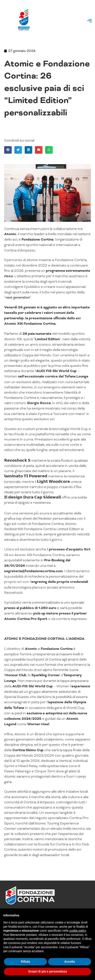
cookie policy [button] (78, 931)
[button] (89, 21)
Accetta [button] (70, 962)
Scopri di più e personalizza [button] (47, 971)
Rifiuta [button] (26, 962)
